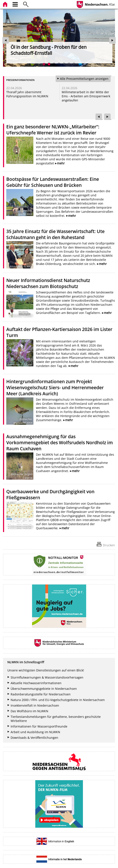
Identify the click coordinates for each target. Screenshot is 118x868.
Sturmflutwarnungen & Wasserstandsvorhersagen (47, 677)
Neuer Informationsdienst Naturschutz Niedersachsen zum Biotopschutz (48, 283)
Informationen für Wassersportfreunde (39, 726)
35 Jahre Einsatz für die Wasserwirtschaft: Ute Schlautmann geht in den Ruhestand (55, 234)
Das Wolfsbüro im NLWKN (29, 711)
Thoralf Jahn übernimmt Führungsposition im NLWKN (27, 94)
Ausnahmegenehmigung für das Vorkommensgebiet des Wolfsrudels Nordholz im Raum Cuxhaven (60, 443)
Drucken (109, 545)
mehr (61, 163)
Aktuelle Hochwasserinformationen (36, 683)
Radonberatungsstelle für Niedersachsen (41, 694)
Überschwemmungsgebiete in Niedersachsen (44, 689)
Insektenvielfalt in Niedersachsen (35, 705)
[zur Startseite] (6, 4)
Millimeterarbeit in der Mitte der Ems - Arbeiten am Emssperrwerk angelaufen (86, 96)
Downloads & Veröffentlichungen (34, 738)
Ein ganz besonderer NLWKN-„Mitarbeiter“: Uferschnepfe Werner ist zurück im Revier (53, 130)
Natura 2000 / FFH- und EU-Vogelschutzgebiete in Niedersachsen (58, 700)
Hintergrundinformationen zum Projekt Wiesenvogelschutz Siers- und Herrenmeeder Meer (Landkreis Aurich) (55, 388)
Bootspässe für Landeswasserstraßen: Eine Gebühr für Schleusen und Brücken (53, 182)
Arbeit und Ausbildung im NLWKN (35, 732)
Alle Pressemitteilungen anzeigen (84, 79)
